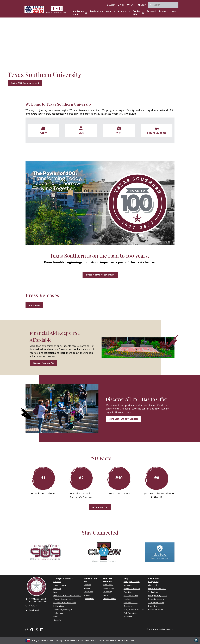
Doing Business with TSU (134, 609)
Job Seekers (89, 599)
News (175, 11)
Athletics (124, 11)
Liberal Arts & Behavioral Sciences (67, 596)
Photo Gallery (154, 585)
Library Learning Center (158, 596)
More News (34, 305)
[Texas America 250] (34, 9)
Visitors (87, 595)
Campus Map (154, 582)
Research (152, 11)
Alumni (87, 588)
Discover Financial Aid (43, 363)
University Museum (156, 599)
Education (57, 589)
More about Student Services (123, 419)
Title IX (105, 595)
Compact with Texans (107, 640)
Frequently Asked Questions (131, 604)
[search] (163, 5)
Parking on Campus (132, 582)
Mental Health (108, 588)
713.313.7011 (34, 606)
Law (55, 592)
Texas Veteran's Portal (73, 640)
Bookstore (128, 585)
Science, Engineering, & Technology (63, 611)
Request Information (132, 589)
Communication (60, 585)
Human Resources (156, 609)
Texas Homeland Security (52, 640)
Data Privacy (153, 606)
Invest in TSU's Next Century (100, 275)
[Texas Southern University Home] (57, 9)
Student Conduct (109, 599)
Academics (96, 11)
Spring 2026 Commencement (25, 83)
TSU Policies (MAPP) (156, 603)
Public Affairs (59, 606)
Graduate (57, 620)
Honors (56, 616)
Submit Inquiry (34, 610)
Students (88, 585)
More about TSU (100, 507)
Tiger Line (128, 592)
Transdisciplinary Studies (63, 599)
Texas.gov (32, 640)
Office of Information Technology (157, 590)
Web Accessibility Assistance (130, 615)
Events (164, 11)
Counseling (107, 592)
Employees (89, 592)
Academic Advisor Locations (131, 597)
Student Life (138, 13)
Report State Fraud (126, 640)
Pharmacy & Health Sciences (65, 603)
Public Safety (108, 585)
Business (57, 582)
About (111, 11)
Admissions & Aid (80, 13)
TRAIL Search (90, 640)
